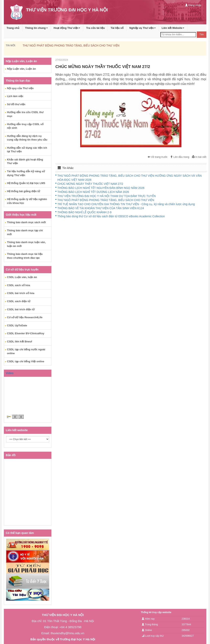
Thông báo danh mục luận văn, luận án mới (26, 244)
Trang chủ (13, 28)
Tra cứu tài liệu (95, 28)
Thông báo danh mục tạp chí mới (25, 232)
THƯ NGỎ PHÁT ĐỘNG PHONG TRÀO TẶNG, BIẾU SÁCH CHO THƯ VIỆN (71, 45)
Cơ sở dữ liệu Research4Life (25, 317)
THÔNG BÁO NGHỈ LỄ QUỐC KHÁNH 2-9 (85, 212)
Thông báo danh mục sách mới (27, 222)
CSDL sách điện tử (19, 301)
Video (10, 373)
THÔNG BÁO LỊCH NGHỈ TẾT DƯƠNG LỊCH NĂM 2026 (93, 192)
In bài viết (199, 157)
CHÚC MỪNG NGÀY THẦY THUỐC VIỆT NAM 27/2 (90, 184)
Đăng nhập (193, 5)
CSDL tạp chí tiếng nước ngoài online (26, 351)
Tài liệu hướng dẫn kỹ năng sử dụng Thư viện (26, 173)
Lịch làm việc (15, 96)
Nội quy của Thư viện (20, 88)
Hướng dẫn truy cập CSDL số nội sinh (25, 126)
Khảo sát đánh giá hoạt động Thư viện (25, 161)
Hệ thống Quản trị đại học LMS (26, 183)
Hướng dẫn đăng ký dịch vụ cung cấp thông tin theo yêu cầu (27, 138)
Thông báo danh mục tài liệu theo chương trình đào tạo (25, 256)
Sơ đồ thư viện (16, 104)
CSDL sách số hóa (19, 285)
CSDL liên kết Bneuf (20, 341)
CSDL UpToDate (17, 325)
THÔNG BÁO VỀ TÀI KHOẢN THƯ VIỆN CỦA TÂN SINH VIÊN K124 (101, 208)
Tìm (202, 35)
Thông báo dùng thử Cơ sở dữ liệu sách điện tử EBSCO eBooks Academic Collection (111, 216)
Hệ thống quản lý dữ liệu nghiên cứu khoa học (27, 201)
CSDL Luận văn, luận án (22, 277)
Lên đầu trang (180, 157)
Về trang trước (158, 157)
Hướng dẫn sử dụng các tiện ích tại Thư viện (27, 150)
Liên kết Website (173, 28)
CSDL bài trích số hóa (21, 293)
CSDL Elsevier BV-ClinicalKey (26, 333)
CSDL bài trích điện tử (21, 309)
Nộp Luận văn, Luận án (22, 69)
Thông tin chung (36, 28)
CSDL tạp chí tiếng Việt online (26, 361)
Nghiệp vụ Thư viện (143, 28)
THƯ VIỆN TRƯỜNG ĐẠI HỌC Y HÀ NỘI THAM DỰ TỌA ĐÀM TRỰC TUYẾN (107, 196)
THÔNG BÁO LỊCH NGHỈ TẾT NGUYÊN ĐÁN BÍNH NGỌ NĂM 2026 (101, 188)
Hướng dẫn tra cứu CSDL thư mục (25, 114)
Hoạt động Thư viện (67, 28)
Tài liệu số (117, 28)
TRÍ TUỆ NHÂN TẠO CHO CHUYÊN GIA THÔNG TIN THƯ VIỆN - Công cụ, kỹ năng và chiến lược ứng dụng (126, 204)
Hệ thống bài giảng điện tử (24, 191)
